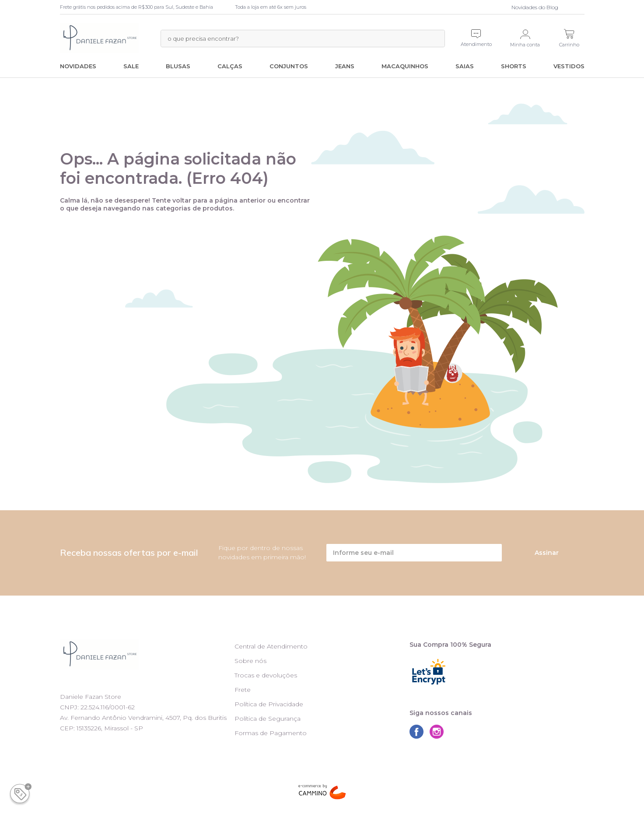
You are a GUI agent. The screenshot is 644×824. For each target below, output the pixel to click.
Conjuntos (289, 66)
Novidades (78, 66)
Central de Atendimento (271, 646)
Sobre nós (250, 661)
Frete (243, 690)
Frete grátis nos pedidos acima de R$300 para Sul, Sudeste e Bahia (136, 7)
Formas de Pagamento (271, 733)
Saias (465, 66)
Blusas (178, 66)
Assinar (547, 553)
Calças (230, 66)
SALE (131, 66)
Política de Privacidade (269, 704)
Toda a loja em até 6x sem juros (271, 7)
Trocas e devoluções (266, 675)
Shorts (514, 66)
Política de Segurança (268, 719)
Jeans (345, 66)
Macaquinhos (405, 66)
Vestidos (569, 66)
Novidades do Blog (535, 7)
